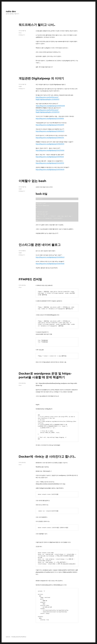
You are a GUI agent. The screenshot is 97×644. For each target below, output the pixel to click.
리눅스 (20, 33)
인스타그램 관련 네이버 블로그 (40, 245)
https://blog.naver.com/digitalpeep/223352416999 (50, 125)
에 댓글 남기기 (22, 35)
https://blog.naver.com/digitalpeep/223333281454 (50, 118)
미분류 (20, 86)
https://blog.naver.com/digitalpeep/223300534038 (50, 106)
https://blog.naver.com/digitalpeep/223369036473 (50, 131)
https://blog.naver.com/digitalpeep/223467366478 (50, 169)
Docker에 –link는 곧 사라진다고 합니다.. (47, 457)
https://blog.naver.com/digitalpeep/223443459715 (50, 163)
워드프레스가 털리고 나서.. (37, 25)
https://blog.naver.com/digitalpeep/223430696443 (50, 257)
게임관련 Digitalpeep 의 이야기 (41, 78)
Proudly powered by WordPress (19, 637)
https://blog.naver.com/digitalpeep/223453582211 (50, 157)
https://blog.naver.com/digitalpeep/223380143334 (50, 138)
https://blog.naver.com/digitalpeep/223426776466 (50, 264)
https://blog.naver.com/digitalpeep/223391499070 (50, 144)
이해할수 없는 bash (32, 181)
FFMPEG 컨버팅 (30, 279)
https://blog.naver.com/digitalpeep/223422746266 (50, 150)
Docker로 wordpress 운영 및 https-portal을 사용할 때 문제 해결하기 (45, 375)
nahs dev (11, 11)
